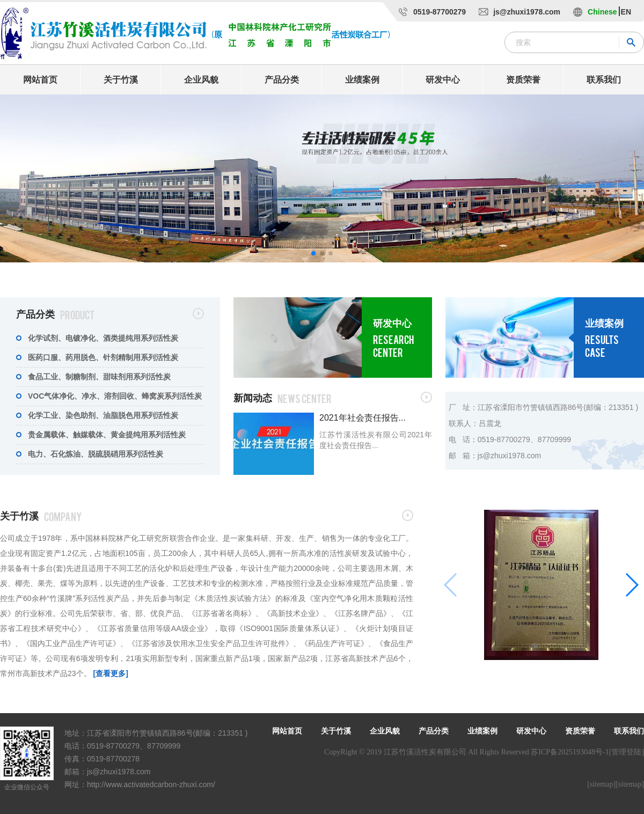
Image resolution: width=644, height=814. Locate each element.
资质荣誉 (523, 80)
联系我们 (604, 80)
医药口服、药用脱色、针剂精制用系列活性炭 (103, 357)
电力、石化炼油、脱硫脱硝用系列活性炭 (96, 454)
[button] (313, 253)
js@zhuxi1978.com (527, 12)
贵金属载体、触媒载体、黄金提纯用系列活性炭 (107, 435)
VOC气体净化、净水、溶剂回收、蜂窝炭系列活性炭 (115, 396)
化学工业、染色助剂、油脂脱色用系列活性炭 (103, 415)
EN (626, 12)
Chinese (602, 12)
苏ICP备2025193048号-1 (570, 752)
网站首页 (40, 80)
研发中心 (443, 80)
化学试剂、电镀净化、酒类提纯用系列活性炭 (103, 338)
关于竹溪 (121, 80)
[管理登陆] (627, 752)
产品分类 (282, 80)
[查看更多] (110, 673)
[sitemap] (601, 784)
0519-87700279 (440, 12)
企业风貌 (201, 80)
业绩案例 (362, 80)
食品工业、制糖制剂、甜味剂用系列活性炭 (99, 377)
